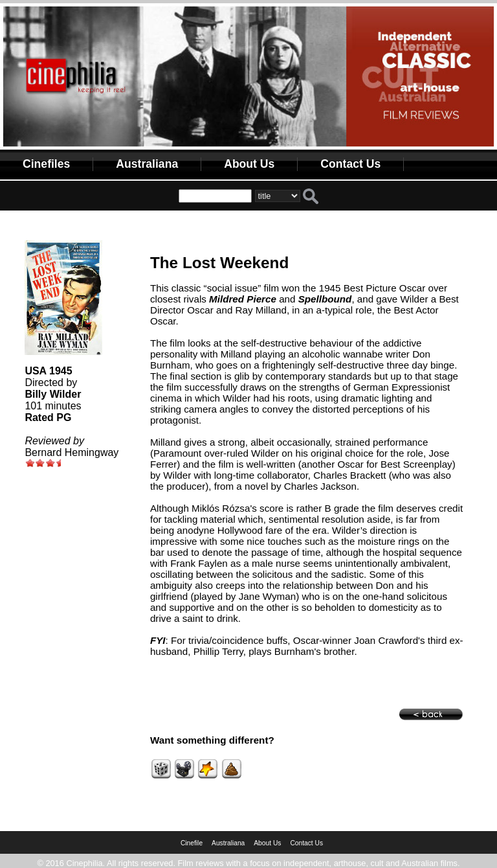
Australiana (147, 164)
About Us (249, 164)
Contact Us (350, 164)
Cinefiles (46, 164)
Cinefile (192, 843)
